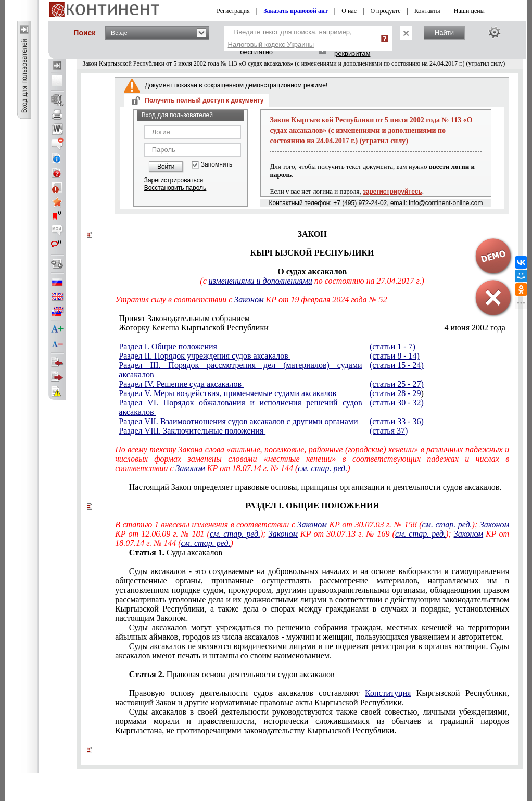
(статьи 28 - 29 (395, 393)
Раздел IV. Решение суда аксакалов (181, 384)
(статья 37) (389, 431)
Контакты (427, 11)
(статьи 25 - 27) (397, 384)
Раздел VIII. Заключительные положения (192, 431)
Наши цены (469, 11)
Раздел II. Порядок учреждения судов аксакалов (204, 356)
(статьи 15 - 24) (397, 365)
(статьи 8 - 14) (395, 356)
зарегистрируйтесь (392, 192)
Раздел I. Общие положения (169, 346)
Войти (166, 167)
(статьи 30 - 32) (397, 403)
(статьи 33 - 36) (397, 421)
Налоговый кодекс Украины (271, 44)
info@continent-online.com (446, 203)
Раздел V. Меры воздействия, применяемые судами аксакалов (229, 393)
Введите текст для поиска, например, (290, 38)
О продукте (385, 11)
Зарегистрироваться (174, 180)
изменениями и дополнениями (261, 281)
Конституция (388, 693)
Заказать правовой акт (296, 11)
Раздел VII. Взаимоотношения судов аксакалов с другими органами (239, 421)
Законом (249, 300)
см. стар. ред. (322, 468)
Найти (444, 33)
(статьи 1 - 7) (392, 346)
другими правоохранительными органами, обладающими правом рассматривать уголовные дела (312, 595)
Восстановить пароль (175, 188)
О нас (349, 11)
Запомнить (217, 165)
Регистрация (233, 11)
